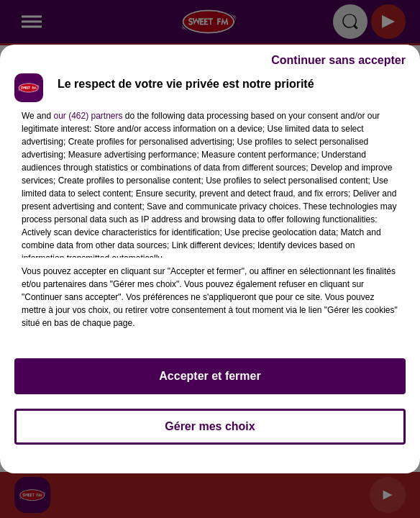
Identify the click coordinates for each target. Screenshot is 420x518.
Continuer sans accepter (338, 60)
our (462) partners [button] (88, 116)
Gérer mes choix (210, 426)
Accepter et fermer (210, 376)
